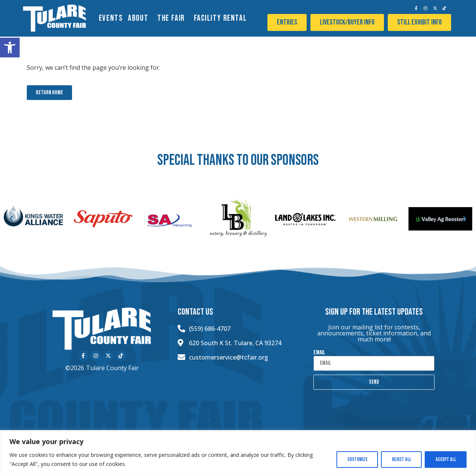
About (140, 18)
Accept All (445, 459)
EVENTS (111, 18)
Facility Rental (222, 18)
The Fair (173, 18)
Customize (355, 459)
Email (319, 353)
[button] (10, 48)
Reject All (400, 459)
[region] (238, 453)
